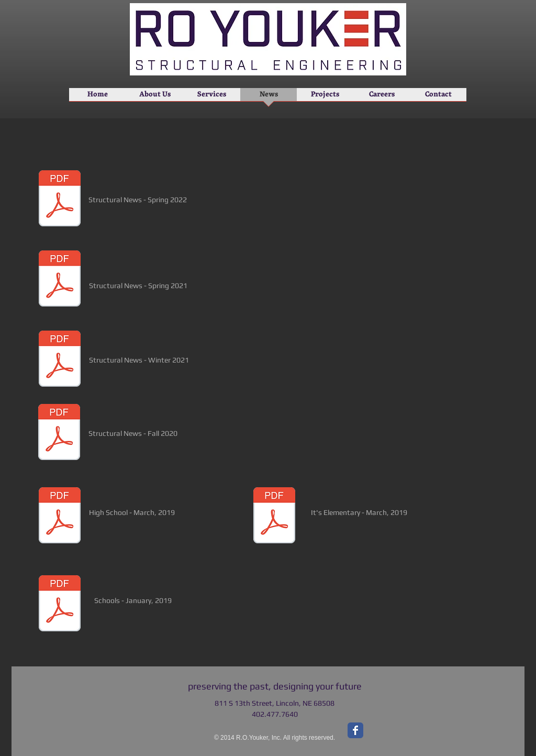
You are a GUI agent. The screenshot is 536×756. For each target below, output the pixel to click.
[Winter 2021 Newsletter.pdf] (60, 360)
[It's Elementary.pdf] (274, 517)
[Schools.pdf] (60, 605)
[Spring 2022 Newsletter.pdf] (60, 200)
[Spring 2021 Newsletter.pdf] (60, 280)
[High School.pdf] (60, 517)
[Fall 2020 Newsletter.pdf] (59, 433)
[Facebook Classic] (355, 730)
